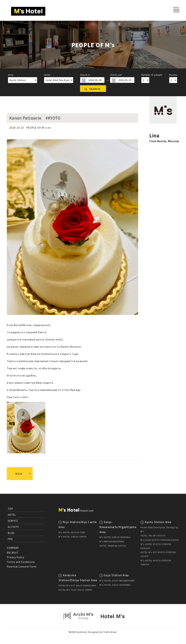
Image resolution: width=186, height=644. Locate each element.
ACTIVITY (13, 527)
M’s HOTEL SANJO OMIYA (72, 537)
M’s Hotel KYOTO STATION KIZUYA (160, 540)
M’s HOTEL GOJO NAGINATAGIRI (117, 580)
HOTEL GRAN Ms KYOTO (113, 546)
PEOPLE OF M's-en (39, 128)
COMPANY (13, 548)
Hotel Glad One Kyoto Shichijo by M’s (159, 529)
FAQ (10, 539)
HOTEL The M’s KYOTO (153, 536)
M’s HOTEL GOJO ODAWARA (115, 585)
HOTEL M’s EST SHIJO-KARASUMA (77, 585)
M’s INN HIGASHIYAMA (112, 541)
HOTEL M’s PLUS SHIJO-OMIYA (75, 590)
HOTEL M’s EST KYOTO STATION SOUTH (158, 554)
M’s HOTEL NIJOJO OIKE (72, 532)
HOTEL (12, 515)
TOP (10, 509)
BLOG (11, 533)
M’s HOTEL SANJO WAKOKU (115, 537)
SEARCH (95, 89)
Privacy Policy (16, 557)
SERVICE (13, 521)
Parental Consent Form (22, 566)
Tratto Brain (110, 632)
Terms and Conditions (21, 562)
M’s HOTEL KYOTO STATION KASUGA (156, 546)
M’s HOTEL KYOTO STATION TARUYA (156, 562)
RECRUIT (13, 553)
